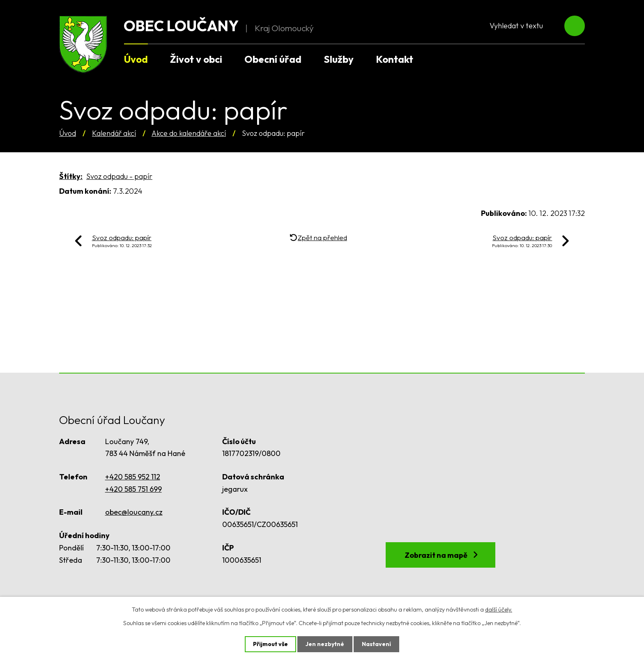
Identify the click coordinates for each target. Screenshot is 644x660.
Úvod (68, 133)
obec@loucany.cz (134, 512)
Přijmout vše (270, 644)
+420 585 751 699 (133, 489)
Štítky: (71, 176)
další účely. (499, 610)
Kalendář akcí (114, 133)
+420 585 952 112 (133, 477)
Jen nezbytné (325, 644)
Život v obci (196, 59)
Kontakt (394, 59)
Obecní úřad (273, 59)
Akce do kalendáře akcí (189, 133)
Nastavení (376, 644)
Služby (339, 59)
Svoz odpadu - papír (119, 176)
